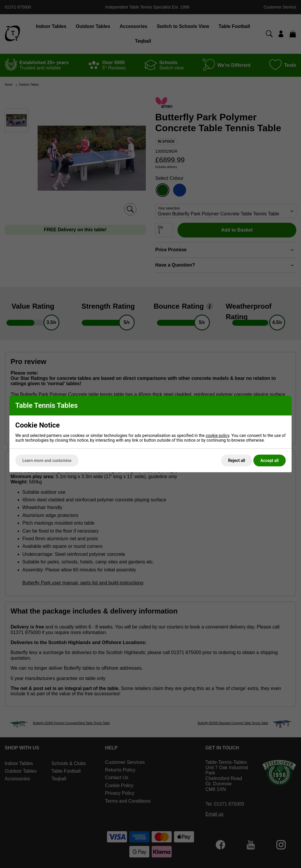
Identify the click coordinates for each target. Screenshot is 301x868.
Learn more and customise (47, 460)
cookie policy (217, 435)
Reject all (237, 460)
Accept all (270, 460)
